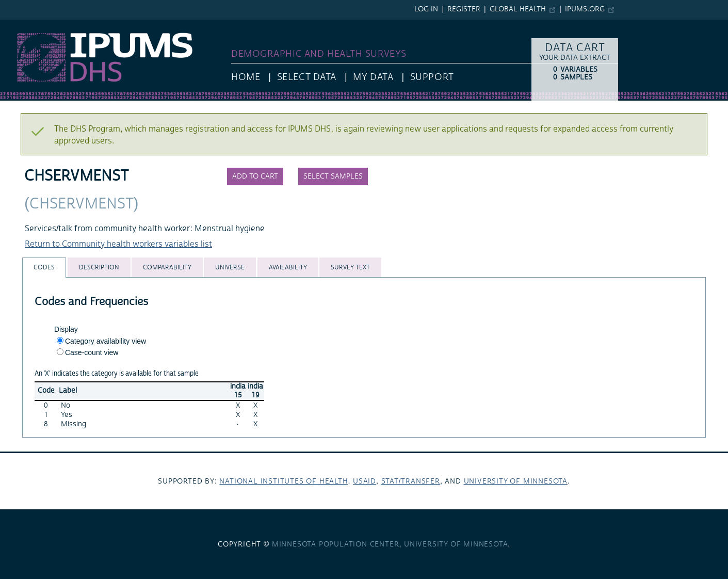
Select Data (307, 77)
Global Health (518, 9)
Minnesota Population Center (336, 544)
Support (432, 77)
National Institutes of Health (284, 481)
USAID (365, 481)
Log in (426, 9)
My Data (373, 77)
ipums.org (585, 9)
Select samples (333, 176)
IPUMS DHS (21, 25)
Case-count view (92, 352)
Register (464, 9)
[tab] (44, 268)
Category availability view (106, 341)
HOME (246, 77)
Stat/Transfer (411, 481)
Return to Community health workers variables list (118, 244)
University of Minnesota (516, 481)
